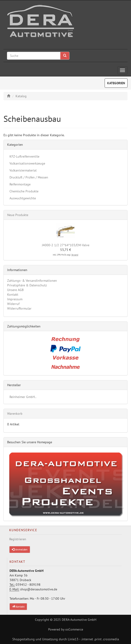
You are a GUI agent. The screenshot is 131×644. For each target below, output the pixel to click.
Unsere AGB (15, 290)
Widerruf (13, 304)
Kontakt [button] (18, 607)
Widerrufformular (19, 308)
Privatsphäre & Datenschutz (27, 285)
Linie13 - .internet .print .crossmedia (93, 639)
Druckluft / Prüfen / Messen (29, 177)
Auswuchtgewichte (23, 198)
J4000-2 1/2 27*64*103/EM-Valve (66, 245)
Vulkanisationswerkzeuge (27, 163)
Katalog (21, 96)
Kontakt (13, 294)
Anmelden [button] (20, 549)
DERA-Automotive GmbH (79, 620)
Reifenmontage (20, 184)
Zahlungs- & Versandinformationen (32, 281)
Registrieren (18, 539)
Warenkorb (15, 414)
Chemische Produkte (24, 191)
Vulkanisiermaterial (23, 170)
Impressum (15, 299)
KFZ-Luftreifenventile (24, 156)
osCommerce (74, 629)
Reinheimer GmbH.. (23, 397)
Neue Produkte (18, 215)
